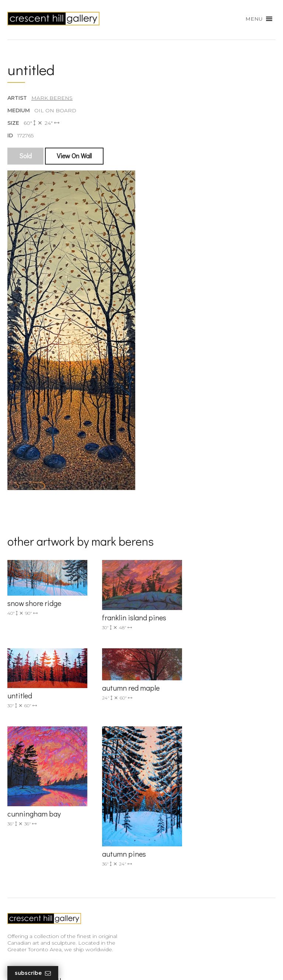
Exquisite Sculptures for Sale (43, 874)
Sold (25, 156)
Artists (15, 853)
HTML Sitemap (27, 944)
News (15, 923)
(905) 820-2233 (168, 743)
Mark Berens (52, 98)
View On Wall (74, 156)
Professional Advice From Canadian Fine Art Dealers (64, 898)
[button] (254, 19)
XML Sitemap (25, 933)
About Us (20, 912)
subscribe (172, 879)
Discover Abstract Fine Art (41, 884)
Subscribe (33, 973)
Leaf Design (182, 965)
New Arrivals (23, 863)
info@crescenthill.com (177, 752)
